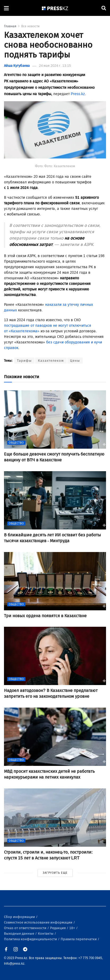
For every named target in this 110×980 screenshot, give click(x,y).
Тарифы (24, 361)
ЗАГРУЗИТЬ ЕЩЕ (55, 873)
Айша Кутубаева (17, 66)
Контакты (46, 933)
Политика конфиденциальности (31, 939)
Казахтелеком (51, 361)
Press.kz (78, 94)
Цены (75, 361)
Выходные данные (19, 933)
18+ (72, 928)
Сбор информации (20, 917)
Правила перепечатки (79, 939)
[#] (55, 8)
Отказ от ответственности (26, 928)
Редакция (58, 928)
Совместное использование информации (39, 922)
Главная (10, 26)
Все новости (30, 26)
